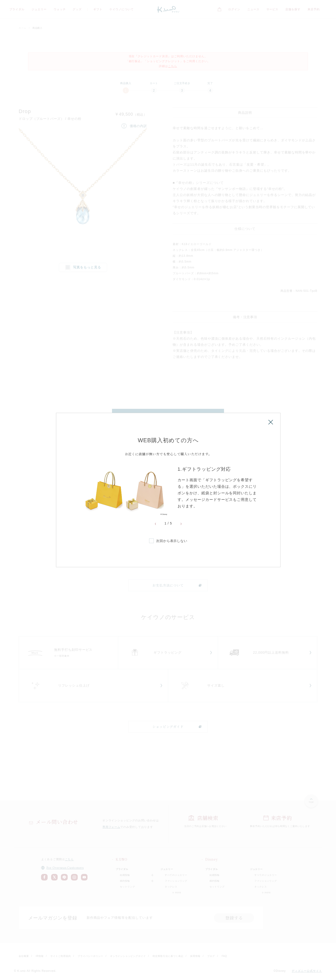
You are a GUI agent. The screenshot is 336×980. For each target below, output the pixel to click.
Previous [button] (155, 524)
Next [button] (181, 524)
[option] (168, 491)
